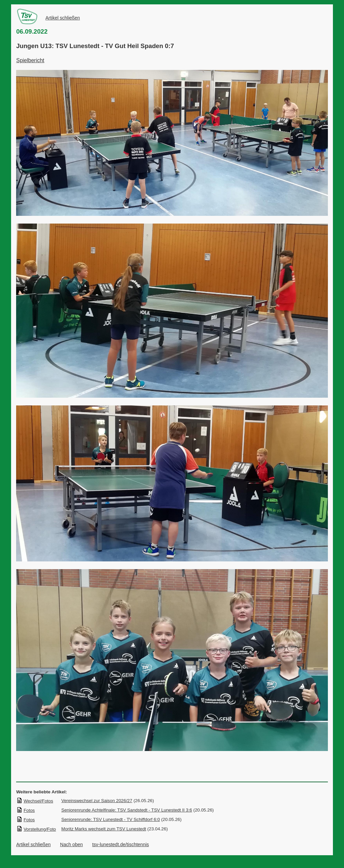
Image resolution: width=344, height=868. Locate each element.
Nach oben (72, 844)
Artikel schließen (63, 18)
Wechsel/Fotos (35, 801)
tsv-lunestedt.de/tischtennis (120, 844)
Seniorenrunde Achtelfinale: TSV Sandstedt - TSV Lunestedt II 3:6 (127, 810)
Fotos (26, 810)
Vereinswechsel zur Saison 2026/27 (97, 801)
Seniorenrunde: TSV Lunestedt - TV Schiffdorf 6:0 (111, 819)
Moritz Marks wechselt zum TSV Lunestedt (104, 829)
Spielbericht (30, 60)
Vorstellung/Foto (36, 829)
